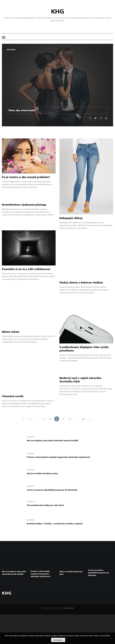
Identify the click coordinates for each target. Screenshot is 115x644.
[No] (112, 638)
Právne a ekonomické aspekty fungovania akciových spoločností (58, 457)
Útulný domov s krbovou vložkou (81, 282)
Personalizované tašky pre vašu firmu (45, 505)
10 (83, 419)
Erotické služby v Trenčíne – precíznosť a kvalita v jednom (55, 524)
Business (11, 50)
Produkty (31, 502)
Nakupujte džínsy (71, 218)
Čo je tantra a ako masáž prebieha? (26, 177)
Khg (58, 11)
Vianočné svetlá (13, 396)
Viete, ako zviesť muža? (22, 110)
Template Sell (68, 608)
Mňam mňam (11, 332)
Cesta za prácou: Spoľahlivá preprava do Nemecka (52, 490)
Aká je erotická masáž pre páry (42, 473)
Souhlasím (58, 640)
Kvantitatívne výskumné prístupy (24, 205)
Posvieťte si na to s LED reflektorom (26, 269)
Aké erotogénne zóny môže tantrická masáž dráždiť (52, 441)
